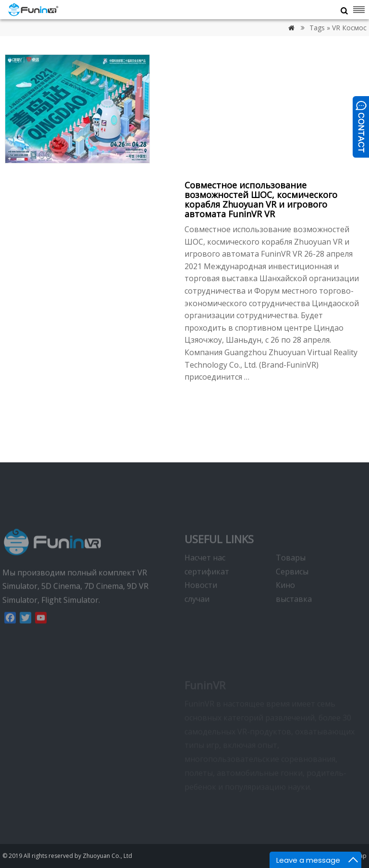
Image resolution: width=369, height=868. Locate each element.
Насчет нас (205, 572)
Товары (291, 572)
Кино (285, 600)
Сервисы (292, 586)
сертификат (207, 586)
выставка (294, 614)
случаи (197, 614)
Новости (201, 600)
